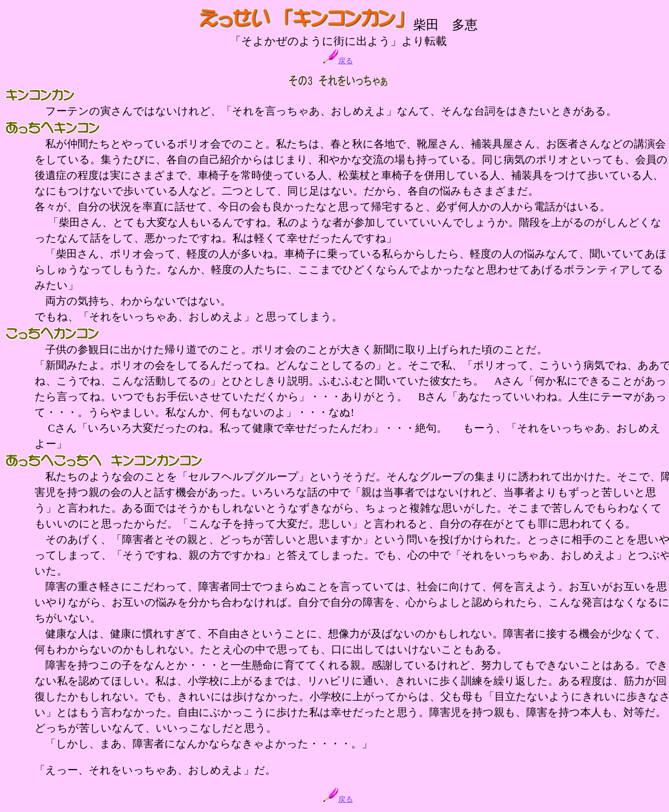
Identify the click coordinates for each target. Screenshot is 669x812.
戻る (338, 61)
